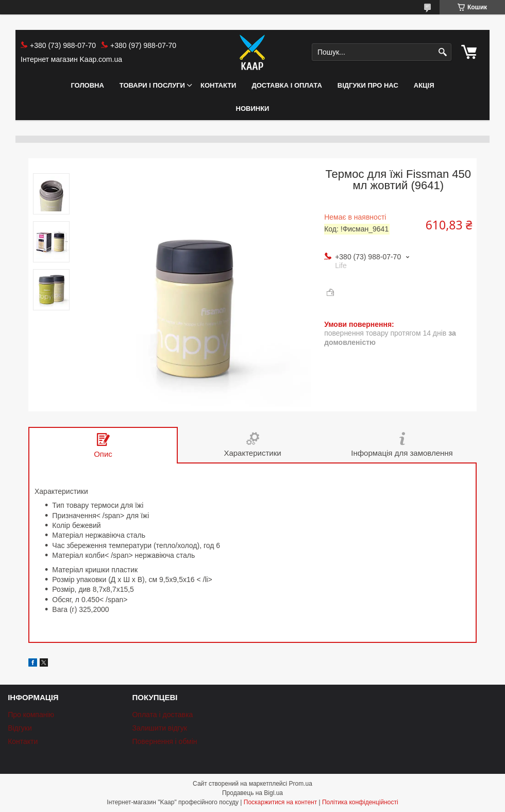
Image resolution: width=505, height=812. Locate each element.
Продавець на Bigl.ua (252, 793)
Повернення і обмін (164, 741)
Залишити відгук (159, 728)
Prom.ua (301, 784)
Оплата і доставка (162, 715)
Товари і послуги (152, 85)
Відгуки (20, 728)
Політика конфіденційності (360, 802)
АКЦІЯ (424, 85)
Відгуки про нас (368, 85)
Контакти (218, 85)
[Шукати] (442, 52)
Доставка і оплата (287, 85)
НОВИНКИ (253, 109)
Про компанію (31, 715)
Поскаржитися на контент (280, 802)
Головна (87, 85)
